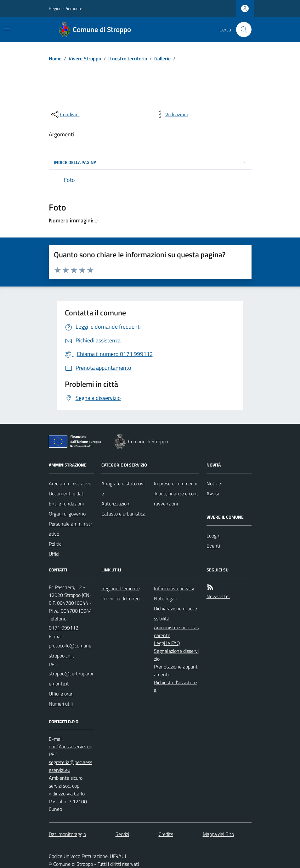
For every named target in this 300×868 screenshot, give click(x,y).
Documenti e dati (67, 494)
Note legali (165, 598)
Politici (56, 544)
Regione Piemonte (65, 8)
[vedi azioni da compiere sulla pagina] (172, 114)
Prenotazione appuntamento (176, 671)
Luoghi (213, 536)
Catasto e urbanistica (123, 514)
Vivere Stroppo (85, 58)
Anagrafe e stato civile (124, 489)
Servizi (122, 834)
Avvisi (213, 494)
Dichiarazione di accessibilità (175, 614)
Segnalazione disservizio (176, 655)
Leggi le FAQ (167, 643)
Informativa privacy (174, 588)
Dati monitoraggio (67, 834)
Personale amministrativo (70, 529)
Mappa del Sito (218, 834)
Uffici (54, 554)
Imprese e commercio (176, 483)
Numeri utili (61, 704)
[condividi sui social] (65, 114)
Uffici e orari (61, 694)
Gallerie (162, 58)
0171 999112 (64, 628)
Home (55, 58)
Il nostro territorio (128, 58)
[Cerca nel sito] (241, 30)
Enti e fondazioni (66, 504)
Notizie (214, 483)
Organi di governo (67, 514)
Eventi (213, 546)
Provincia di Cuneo (120, 598)
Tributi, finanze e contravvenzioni (176, 499)
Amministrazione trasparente (176, 631)
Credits (166, 834)
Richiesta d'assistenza (176, 686)
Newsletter (218, 596)
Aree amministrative (70, 483)
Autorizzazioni (116, 504)
